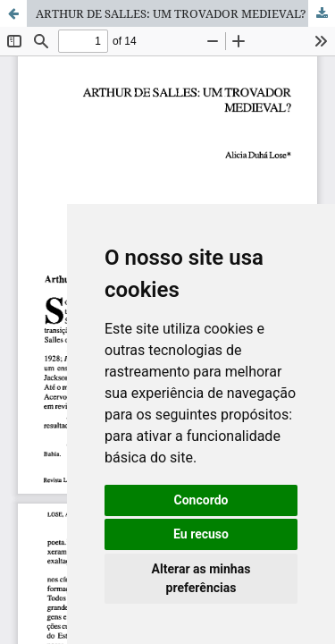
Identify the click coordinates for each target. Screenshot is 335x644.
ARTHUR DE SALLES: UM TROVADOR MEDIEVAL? (171, 13)
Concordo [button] (201, 500)
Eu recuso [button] (201, 534)
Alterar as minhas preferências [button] (201, 578)
